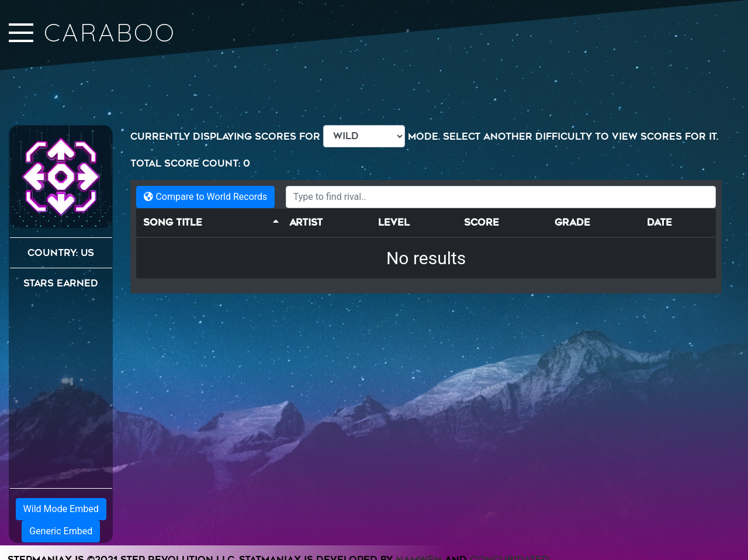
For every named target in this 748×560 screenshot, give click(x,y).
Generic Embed (61, 531)
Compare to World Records (205, 197)
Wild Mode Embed (61, 509)
